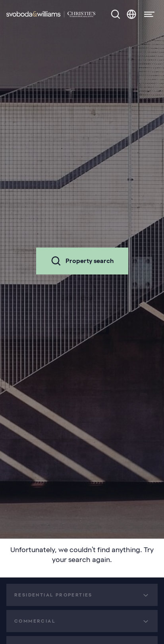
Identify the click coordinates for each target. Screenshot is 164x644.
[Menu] (147, 14)
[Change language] (131, 14)
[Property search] (116, 14)
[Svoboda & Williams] (51, 14)
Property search (82, 261)
